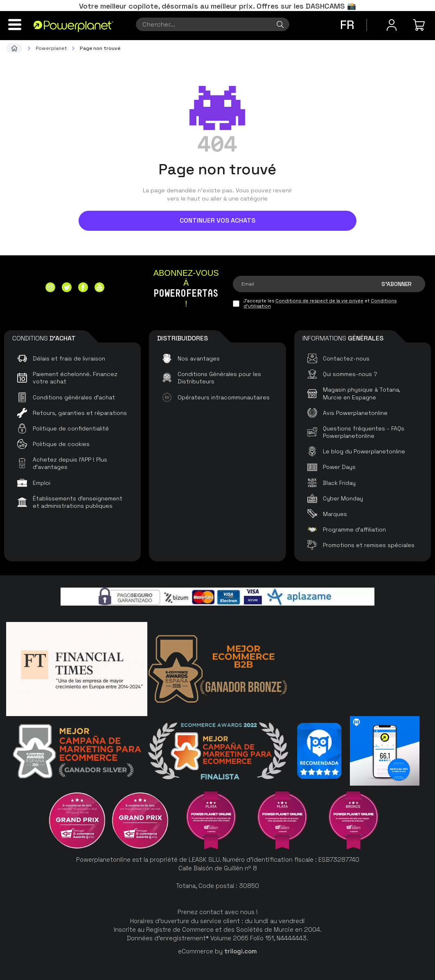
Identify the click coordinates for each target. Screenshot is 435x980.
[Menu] (15, 25)
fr (347, 25)
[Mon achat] (420, 25)
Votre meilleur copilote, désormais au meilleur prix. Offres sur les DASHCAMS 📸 (217, 6)
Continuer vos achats (217, 220)
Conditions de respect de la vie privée (319, 301)
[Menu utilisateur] (392, 25)
